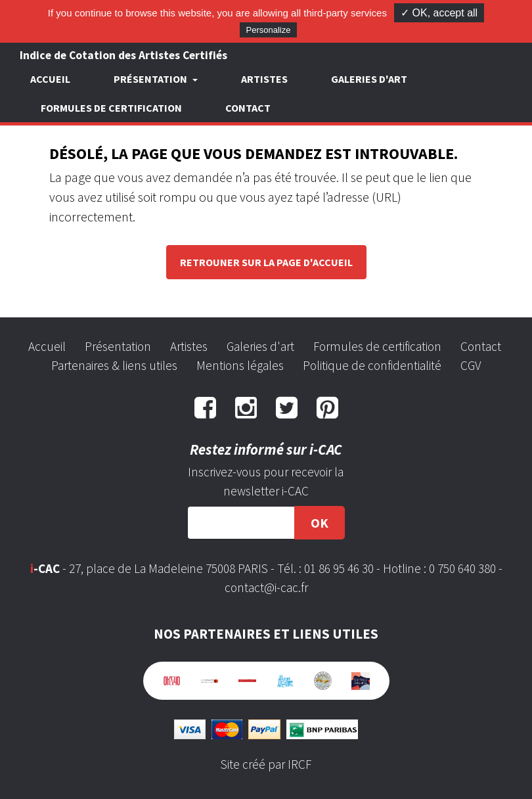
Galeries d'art (369, 79)
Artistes (264, 79)
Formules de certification (111, 108)
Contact (248, 108)
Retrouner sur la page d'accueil (266, 262)
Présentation (118, 346)
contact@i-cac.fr (266, 587)
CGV (471, 365)
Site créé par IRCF (266, 764)
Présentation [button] (151, 79)
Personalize (269, 30)
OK (320, 523)
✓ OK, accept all (439, 13)
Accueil (50, 79)
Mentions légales (240, 365)
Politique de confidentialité (372, 365)
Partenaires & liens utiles (114, 365)
